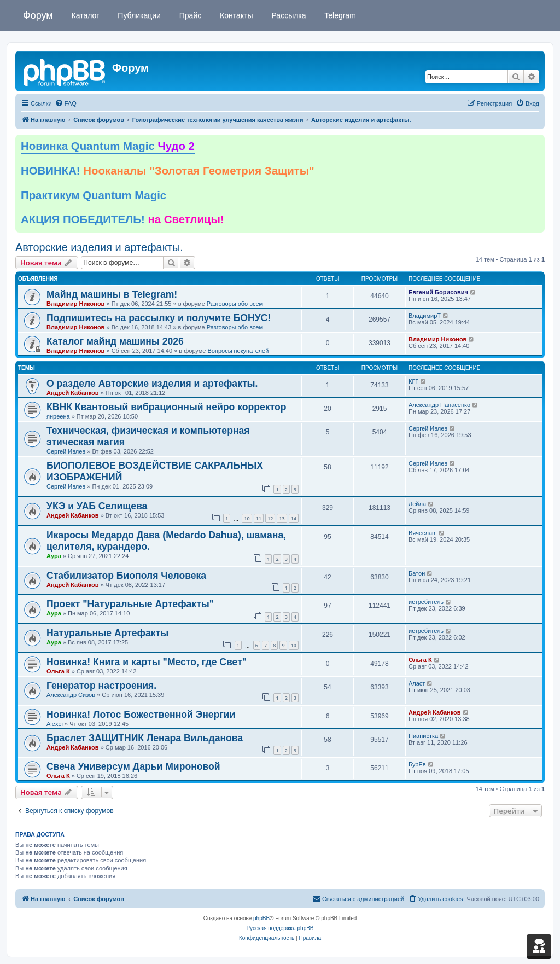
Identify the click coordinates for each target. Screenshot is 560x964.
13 (282, 518)
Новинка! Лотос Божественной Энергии (141, 715)
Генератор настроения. (101, 686)
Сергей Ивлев (66, 451)
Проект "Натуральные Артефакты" (130, 604)
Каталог (84, 15)
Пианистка (423, 736)
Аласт (417, 683)
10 (247, 518)
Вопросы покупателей (238, 351)
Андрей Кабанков (73, 393)
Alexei (55, 724)
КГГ (413, 381)
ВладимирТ (425, 316)
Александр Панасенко (439, 405)
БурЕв (417, 764)
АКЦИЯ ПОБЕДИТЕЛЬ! (122, 219)
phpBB (261, 918)
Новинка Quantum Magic (108, 146)
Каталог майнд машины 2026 (115, 341)
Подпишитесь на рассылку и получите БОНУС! (159, 318)
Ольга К (58, 671)
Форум (38, 15)
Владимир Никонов (75, 304)
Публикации (138, 15)
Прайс (189, 15)
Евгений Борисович (438, 292)
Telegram (339, 15)
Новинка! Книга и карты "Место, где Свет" (147, 662)
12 (270, 518)
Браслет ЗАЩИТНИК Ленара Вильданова (145, 738)
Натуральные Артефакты (107, 633)
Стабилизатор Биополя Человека (126, 576)
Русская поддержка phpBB (280, 928)
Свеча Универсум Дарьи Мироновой (133, 766)
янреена (58, 416)
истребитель (426, 602)
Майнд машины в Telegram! (112, 294)
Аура (54, 556)
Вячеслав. (423, 533)
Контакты (235, 15)
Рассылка (288, 15)
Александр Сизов (71, 695)
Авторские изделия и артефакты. (99, 247)
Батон (417, 573)
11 (259, 518)
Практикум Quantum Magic (94, 195)
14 (294, 518)
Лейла (417, 504)
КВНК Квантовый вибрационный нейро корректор (166, 407)
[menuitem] (66, 103)
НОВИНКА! (168, 171)
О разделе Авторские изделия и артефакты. (152, 384)
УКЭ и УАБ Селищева (97, 506)
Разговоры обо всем (235, 304)
